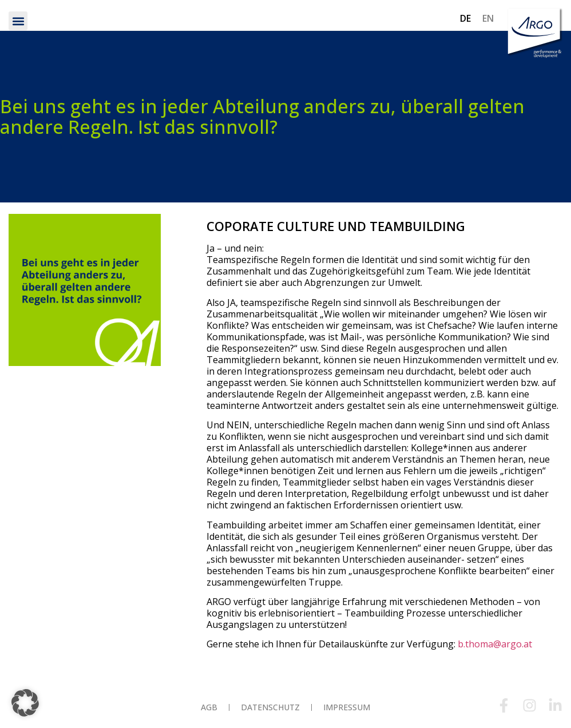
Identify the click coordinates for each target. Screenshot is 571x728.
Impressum (347, 707)
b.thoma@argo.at (495, 644)
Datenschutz (270, 707)
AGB (209, 707)
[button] (18, 21)
